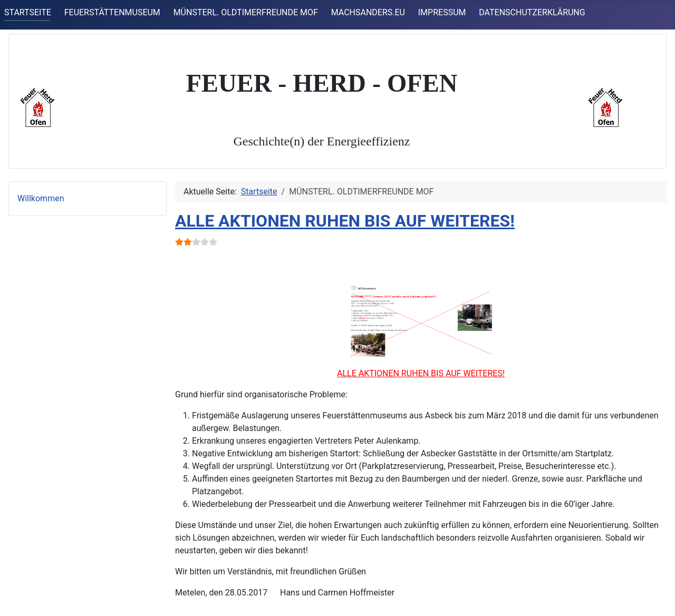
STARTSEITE (28, 12)
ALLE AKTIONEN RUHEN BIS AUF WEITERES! (345, 221)
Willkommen (41, 198)
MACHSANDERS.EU (368, 12)
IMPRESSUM (442, 12)
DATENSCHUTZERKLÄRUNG (532, 12)
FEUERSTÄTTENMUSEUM (112, 12)
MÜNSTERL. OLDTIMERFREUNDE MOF (246, 12)
